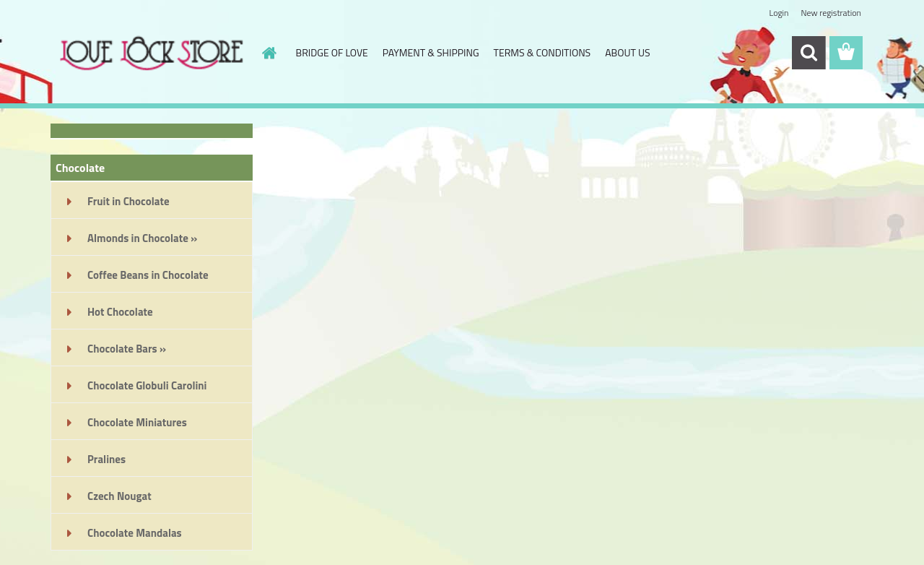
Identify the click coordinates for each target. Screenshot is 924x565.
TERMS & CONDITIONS (542, 52)
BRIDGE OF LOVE (332, 52)
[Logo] (150, 53)
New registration (832, 13)
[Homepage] (269, 53)
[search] (808, 53)
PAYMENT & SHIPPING (431, 52)
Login (779, 13)
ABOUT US (627, 52)
